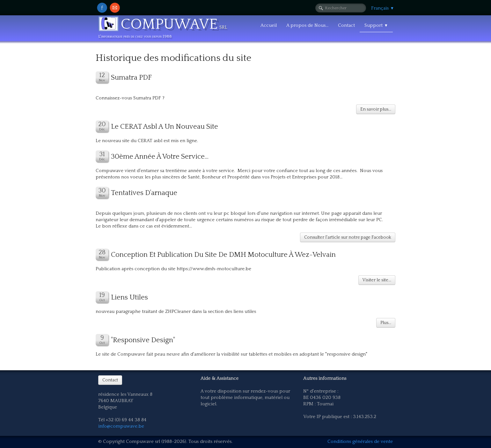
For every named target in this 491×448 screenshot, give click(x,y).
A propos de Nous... (307, 25)
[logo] (165, 29)
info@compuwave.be (121, 426)
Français (383, 8)
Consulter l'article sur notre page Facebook (348, 237)
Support (376, 25)
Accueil (269, 25)
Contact (346, 25)
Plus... (386, 323)
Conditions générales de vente (360, 441)
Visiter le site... (377, 280)
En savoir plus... (376, 109)
